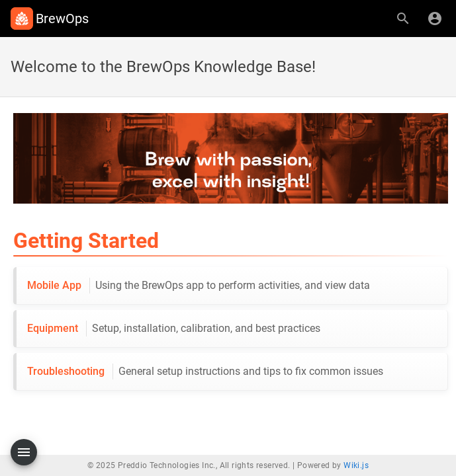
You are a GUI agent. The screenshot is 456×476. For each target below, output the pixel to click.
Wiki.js (356, 465)
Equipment (174, 329)
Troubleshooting (205, 372)
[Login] (435, 19)
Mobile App (199, 286)
